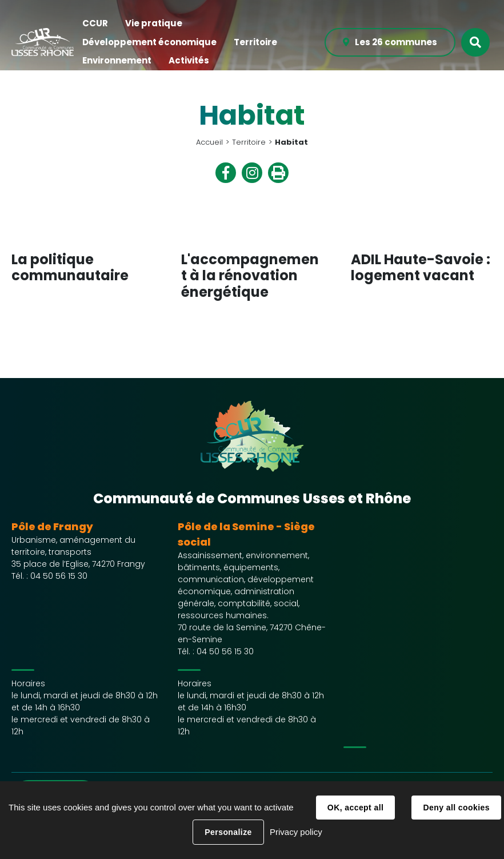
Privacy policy (296, 832)
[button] (95, 24)
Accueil (209, 142)
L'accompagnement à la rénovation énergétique (250, 276)
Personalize (228, 832)
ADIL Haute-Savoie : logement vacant (421, 268)
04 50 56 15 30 (59, 576)
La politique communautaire (70, 268)
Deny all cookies (456, 808)
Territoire (249, 142)
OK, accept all (355, 808)
